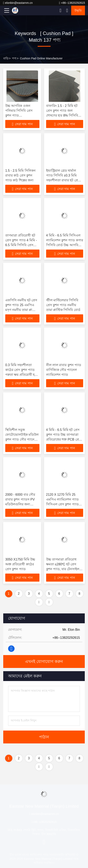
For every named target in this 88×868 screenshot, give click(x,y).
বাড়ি (6, 58)
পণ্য (14, 58)
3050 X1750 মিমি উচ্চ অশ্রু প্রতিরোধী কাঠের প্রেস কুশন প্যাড (20, 564)
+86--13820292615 (72, 3)
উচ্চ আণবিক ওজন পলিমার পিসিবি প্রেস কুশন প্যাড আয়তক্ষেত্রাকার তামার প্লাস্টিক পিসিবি (20, 115)
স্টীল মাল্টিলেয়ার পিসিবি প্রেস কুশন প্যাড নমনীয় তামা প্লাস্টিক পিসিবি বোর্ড (63, 305)
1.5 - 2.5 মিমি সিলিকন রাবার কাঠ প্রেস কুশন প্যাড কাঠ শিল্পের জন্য (20, 175)
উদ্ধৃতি (78, 10)
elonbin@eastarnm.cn (18, 3)
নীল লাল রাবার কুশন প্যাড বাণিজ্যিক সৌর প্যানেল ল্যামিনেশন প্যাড (64, 370)
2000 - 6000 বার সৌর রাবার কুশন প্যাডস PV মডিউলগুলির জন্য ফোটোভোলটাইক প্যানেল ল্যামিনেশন (22, 504)
